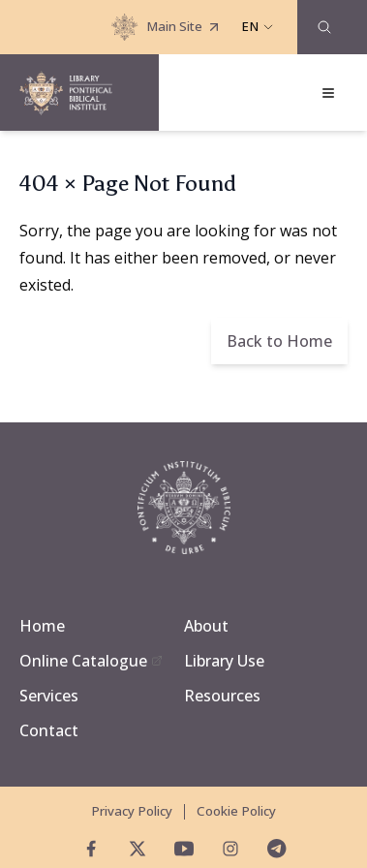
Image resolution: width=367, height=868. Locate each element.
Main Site (167, 27)
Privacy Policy (132, 811)
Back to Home (279, 341)
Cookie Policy (236, 811)
